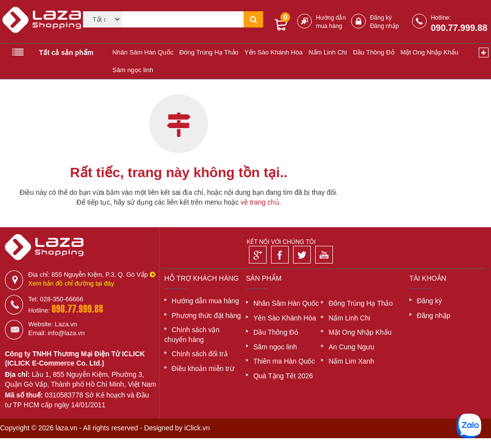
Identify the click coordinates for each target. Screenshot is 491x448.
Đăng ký (381, 18)
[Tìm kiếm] (183, 19)
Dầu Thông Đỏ (374, 52)
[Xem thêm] (484, 53)
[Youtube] (324, 255)
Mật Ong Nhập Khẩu (430, 52)
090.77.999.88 (459, 28)
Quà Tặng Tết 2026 (283, 376)
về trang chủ (260, 202)
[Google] (258, 255)
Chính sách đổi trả (200, 354)
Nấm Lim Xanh (351, 361)
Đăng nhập (384, 26)
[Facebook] (280, 255)
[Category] (103, 19)
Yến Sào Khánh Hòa (273, 52)
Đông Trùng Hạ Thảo (209, 52)
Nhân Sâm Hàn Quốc (143, 52)
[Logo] (37, 24)
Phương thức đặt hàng (206, 316)
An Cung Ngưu (351, 347)
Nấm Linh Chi (328, 52)
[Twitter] (302, 255)
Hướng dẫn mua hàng (205, 301)
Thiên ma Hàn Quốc (284, 361)
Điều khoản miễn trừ (203, 369)
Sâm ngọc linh (133, 70)
